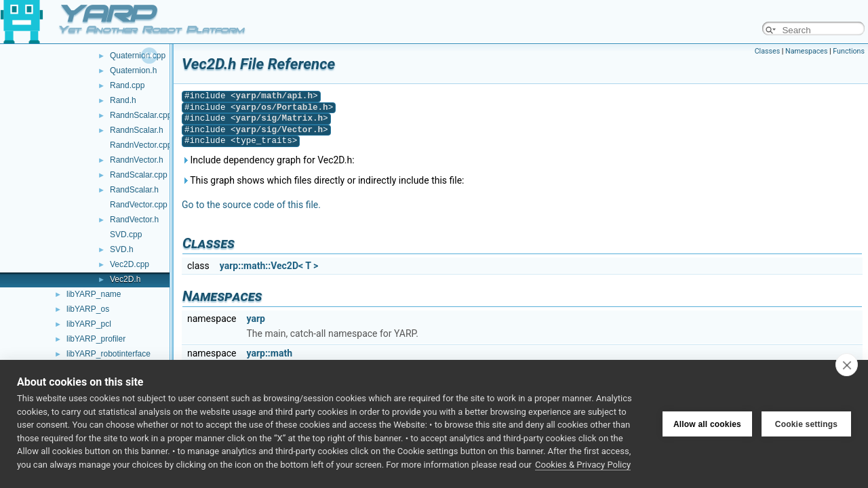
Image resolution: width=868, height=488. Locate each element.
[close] (847, 365)
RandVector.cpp (139, 205)
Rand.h (123, 100)
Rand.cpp (127, 85)
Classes (767, 51)
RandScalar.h (134, 190)
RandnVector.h (137, 160)
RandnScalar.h (137, 130)
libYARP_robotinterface (108, 354)
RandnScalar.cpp (141, 115)
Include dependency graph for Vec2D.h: (268, 160)
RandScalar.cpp (139, 175)
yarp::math (269, 353)
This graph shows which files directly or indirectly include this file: (323, 180)
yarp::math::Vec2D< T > (269, 266)
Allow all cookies (707, 424)
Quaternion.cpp (138, 56)
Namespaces (806, 51)
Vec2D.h (125, 279)
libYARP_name (94, 294)
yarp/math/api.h (274, 96)
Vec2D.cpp (130, 264)
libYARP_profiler (96, 339)
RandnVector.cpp (141, 145)
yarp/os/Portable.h (282, 107)
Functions (849, 51)
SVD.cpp (126, 235)
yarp (255, 319)
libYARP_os (88, 309)
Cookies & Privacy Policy (583, 465)
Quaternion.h (133, 70)
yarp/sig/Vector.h (279, 130)
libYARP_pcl (89, 324)
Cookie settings (806, 424)
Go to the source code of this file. (251, 205)
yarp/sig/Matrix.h (279, 118)
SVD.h (122, 249)
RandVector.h (134, 220)
